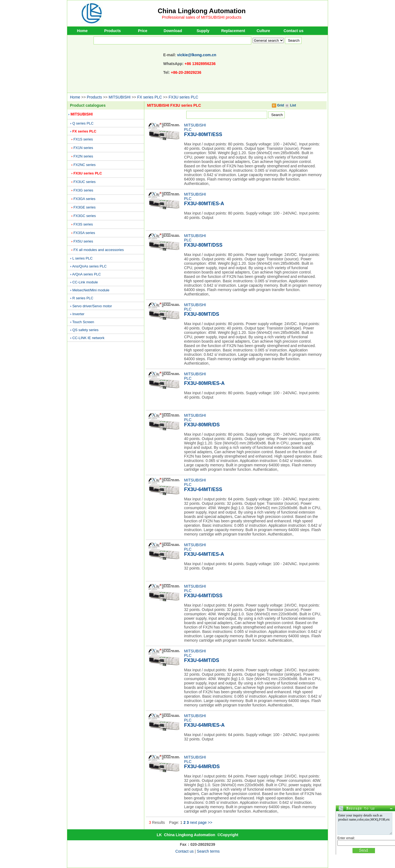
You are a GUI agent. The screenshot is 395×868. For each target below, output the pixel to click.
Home (82, 31)
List (290, 105)
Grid (278, 105)
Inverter (78, 314)
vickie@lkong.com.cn (197, 55)
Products (113, 31)
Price (143, 31)
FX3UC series (85, 182)
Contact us (294, 31)
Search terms (208, 851)
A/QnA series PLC (87, 274)
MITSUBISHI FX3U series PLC (174, 105)
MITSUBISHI (120, 97)
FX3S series (83, 224)
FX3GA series (84, 199)
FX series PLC (149, 97)
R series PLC (83, 298)
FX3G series (83, 190)
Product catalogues (88, 105)
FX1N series (83, 148)
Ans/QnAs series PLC (89, 266)
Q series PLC (83, 123)
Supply (203, 31)
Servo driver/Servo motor (92, 306)
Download (173, 31)
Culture (263, 31)
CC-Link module (85, 282)
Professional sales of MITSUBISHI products (202, 17)
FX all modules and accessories (99, 250)
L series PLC (83, 258)
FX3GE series (85, 207)
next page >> (201, 822)
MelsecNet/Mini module (91, 290)
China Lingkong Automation (202, 11)
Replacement (233, 31)
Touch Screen (83, 322)
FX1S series (83, 139)
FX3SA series (84, 233)
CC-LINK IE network (88, 338)
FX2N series (83, 156)
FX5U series (83, 241)
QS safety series (85, 330)
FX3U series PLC (184, 97)
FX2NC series (85, 165)
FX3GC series (85, 216)
